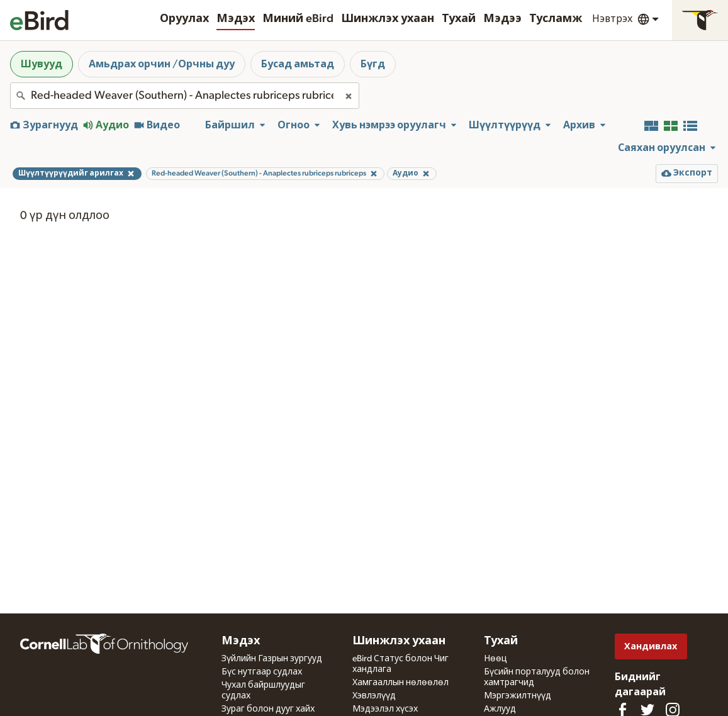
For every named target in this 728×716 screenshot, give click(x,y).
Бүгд (373, 64)
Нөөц (496, 659)
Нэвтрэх (612, 19)
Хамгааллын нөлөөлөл (400, 683)
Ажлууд (500, 709)
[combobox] (185, 96)
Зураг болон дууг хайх (268, 709)
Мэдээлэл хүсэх (385, 709)
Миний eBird (298, 19)
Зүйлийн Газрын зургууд (272, 659)
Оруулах (184, 19)
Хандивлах (651, 646)
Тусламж (556, 19)
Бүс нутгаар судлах (262, 672)
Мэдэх (236, 19)
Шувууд (42, 64)
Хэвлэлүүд (374, 696)
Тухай (459, 19)
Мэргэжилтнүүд (518, 696)
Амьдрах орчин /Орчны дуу (162, 64)
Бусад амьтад (298, 64)
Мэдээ (502, 19)
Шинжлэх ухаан (388, 19)
